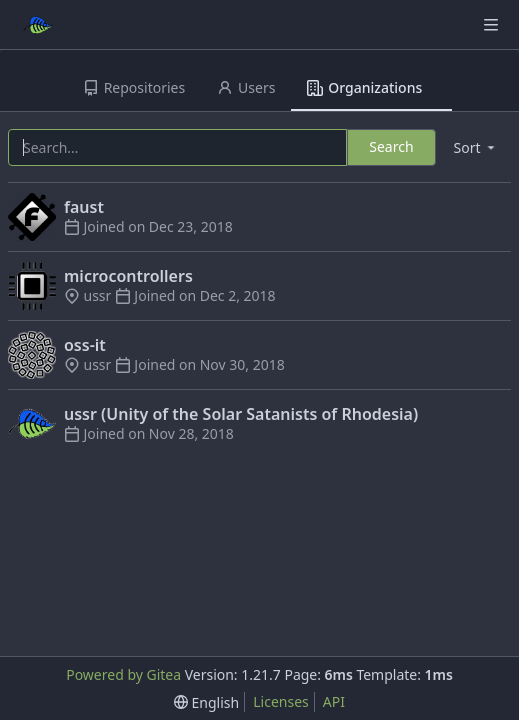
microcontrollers (128, 276)
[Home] (38, 25)
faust (84, 207)
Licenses (281, 701)
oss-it (85, 345)
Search (391, 146)
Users (246, 87)
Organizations (364, 87)
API (334, 701)
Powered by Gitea (123, 674)
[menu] (476, 147)
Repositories (134, 87)
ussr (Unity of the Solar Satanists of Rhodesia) (241, 414)
